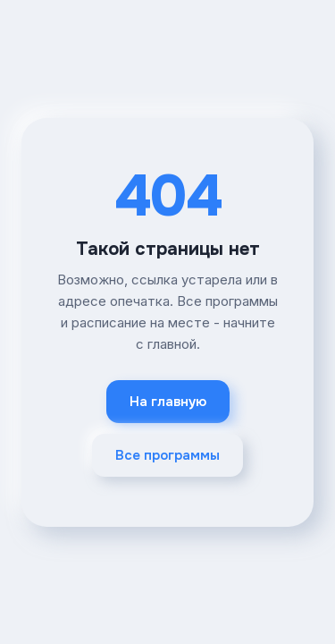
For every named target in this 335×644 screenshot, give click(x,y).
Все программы (167, 455)
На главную (168, 402)
